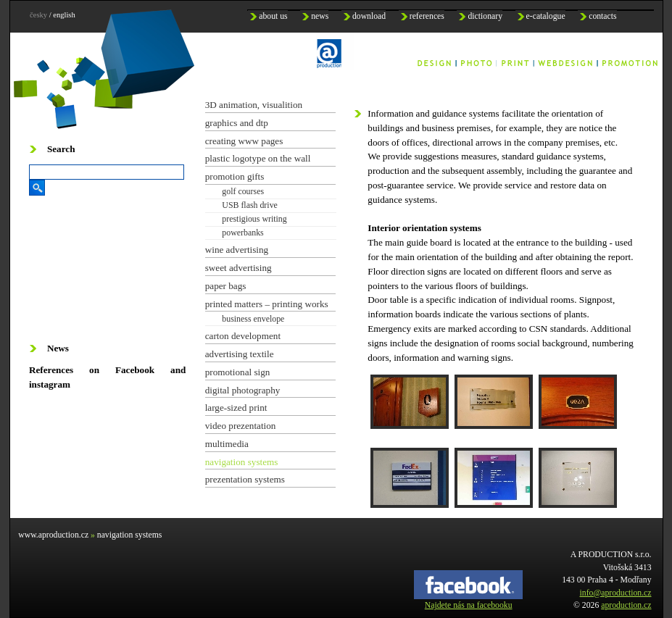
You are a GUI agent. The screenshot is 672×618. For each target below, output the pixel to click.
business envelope (253, 319)
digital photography (243, 390)
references (427, 16)
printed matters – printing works (267, 304)
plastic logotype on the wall (258, 158)
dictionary (485, 16)
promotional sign (238, 372)
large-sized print (236, 408)
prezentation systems (245, 479)
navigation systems (242, 462)
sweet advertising (238, 268)
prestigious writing (254, 219)
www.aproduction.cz (53, 535)
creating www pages (244, 141)
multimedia (227, 444)
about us (273, 16)
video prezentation (241, 426)
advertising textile (240, 354)
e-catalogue (546, 16)
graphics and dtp (237, 123)
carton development (243, 336)
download (369, 16)
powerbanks (242, 233)
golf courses (243, 191)
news (320, 16)
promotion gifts (235, 176)
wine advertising (237, 250)
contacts (602, 16)
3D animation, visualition (254, 105)
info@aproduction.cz (616, 593)
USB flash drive (250, 205)
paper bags (226, 286)
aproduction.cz (626, 605)
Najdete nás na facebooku (468, 601)
